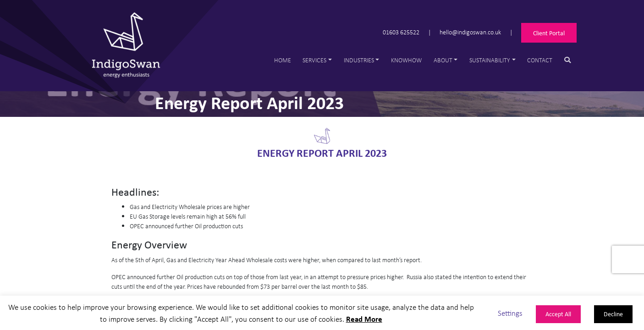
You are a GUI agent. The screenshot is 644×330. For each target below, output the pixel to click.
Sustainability (490, 60)
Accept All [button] (558, 314)
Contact (540, 60)
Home (283, 60)
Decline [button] (613, 314)
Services (314, 60)
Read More (364, 319)
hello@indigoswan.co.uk (470, 32)
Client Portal (549, 33)
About (443, 60)
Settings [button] (510, 313)
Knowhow (406, 60)
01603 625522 (401, 32)
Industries (359, 60)
